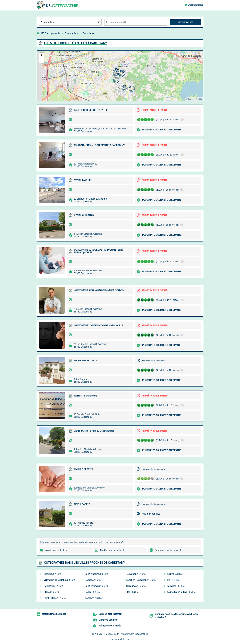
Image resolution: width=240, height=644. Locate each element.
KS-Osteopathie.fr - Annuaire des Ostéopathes (124, 634)
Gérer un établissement (110, 614)
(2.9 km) (52, 574)
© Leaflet (190, 99)
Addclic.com (124, 639)
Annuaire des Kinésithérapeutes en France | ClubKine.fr (177, 616)
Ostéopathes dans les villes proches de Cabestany (84, 563)
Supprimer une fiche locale (168, 550)
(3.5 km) (96, 574)
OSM (200, 99)
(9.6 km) (182, 592)
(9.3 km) (93, 592)
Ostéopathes (195, 5)
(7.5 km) (173, 580)
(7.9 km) (53, 586)
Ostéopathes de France (54, 614)
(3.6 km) (136, 574)
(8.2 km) (96, 586)
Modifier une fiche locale (113, 550)
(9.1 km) (176, 586)
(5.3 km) (175, 574)
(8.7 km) (136, 586)
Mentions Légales (108, 620)
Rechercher (185, 22)
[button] (114, 73)
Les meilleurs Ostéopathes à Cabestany (75, 43)
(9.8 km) (94, 598)
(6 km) (93, 580)
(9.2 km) (51, 592)
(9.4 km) (133, 592)
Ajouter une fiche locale (57, 550)
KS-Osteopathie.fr (51, 33)
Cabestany (88, 33)
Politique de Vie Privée (110, 626)
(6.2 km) (141, 580)
